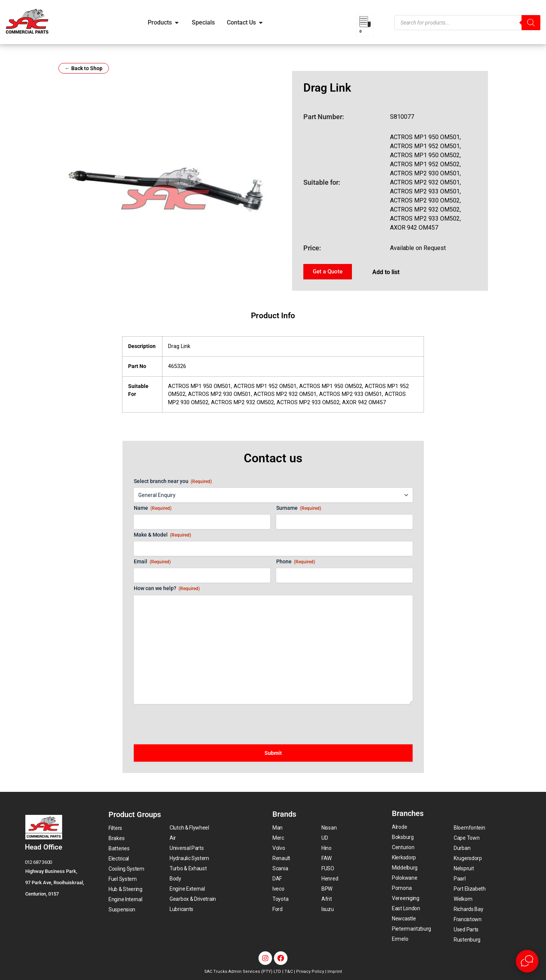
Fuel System (123, 879)
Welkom (463, 899)
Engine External (187, 889)
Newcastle (404, 919)
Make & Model (162, 535)
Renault (281, 858)
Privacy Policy (310, 972)
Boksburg (403, 837)
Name (153, 508)
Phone (296, 562)
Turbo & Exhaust (188, 868)
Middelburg (405, 868)
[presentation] (191, 721)
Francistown (468, 919)
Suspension (122, 909)
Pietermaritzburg (411, 929)
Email (152, 562)
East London (406, 908)
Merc (278, 838)
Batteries (119, 848)
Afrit (327, 899)
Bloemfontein (469, 828)
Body (175, 879)
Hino (327, 848)
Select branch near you (173, 482)
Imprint (335, 972)
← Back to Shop (84, 68)
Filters (115, 828)
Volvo (279, 848)
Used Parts (466, 929)
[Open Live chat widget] (527, 961)
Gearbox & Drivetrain (193, 899)
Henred (330, 879)
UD (325, 838)
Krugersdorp (468, 858)
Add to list (386, 272)
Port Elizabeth (470, 889)
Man (278, 828)
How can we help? (167, 589)
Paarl (460, 879)
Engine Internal (125, 899)
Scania (280, 868)
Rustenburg (467, 940)
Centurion (403, 847)
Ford (278, 909)
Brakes (116, 838)
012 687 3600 (38, 862)
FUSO (328, 868)
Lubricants (181, 909)
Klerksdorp (404, 857)
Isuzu (328, 909)
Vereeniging (406, 898)
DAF (277, 879)
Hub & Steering (125, 889)
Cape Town (466, 838)
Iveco (278, 889)
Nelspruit (464, 868)
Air (173, 838)
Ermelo (400, 939)
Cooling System (126, 869)
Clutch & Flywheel (189, 828)
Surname (299, 508)
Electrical (119, 859)
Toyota (280, 899)
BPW (327, 889)
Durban (462, 848)
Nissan (329, 828)
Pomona (402, 888)
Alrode (399, 827)
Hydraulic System (189, 858)
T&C (289, 972)
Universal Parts (187, 848)
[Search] (531, 23)
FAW (327, 858)
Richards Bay (468, 909)
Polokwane (405, 878)
